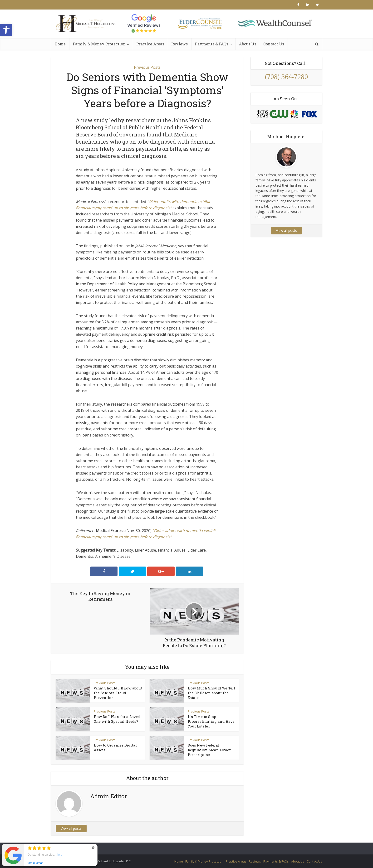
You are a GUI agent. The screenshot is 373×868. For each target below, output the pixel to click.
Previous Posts (147, 67)
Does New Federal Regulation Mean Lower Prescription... (209, 750)
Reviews (179, 44)
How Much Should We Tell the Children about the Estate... (211, 693)
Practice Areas (150, 44)
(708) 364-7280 (287, 77)
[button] (6, 30)
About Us (248, 44)
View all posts (71, 828)
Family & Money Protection (99, 44)
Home (60, 44)
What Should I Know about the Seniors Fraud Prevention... (118, 693)
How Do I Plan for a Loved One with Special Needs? (117, 719)
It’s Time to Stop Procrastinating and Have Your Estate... (211, 721)
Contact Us (274, 44)
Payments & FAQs (211, 44)
